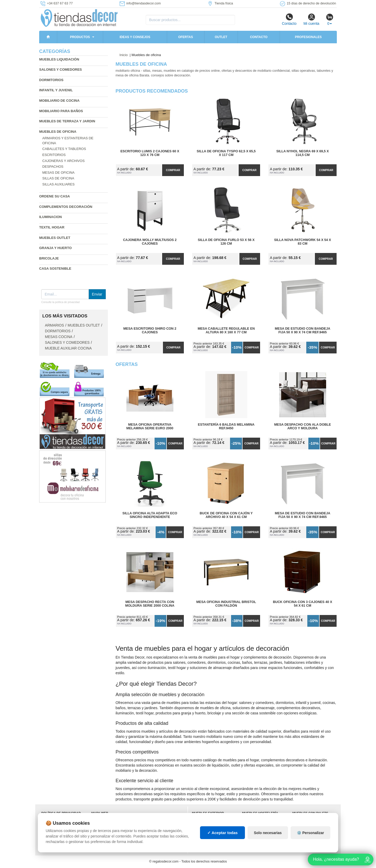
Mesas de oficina (58, 173)
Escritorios (54, 155)
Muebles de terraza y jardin (67, 121)
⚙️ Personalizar (310, 833)
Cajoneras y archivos (63, 161)
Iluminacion (51, 217)
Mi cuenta (311, 19)
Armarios (54, 325)
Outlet (221, 37)
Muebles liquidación (59, 59)
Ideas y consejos (135, 37)
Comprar (173, 170)
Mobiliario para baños (61, 111)
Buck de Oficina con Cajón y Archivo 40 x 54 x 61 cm (226, 515)
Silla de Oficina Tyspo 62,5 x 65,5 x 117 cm (226, 153)
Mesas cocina (59, 337)
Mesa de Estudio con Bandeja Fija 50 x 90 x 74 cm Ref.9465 (303, 330)
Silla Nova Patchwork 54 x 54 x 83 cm (303, 242)
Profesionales (308, 37)
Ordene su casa (55, 196)
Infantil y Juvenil (56, 90)
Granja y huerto (55, 248)
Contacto (289, 19)
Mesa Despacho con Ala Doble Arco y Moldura (302, 426)
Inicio (124, 55)
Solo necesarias (268, 833)
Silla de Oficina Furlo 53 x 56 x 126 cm (226, 242)
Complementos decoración (66, 207)
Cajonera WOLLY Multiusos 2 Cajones (150, 242)
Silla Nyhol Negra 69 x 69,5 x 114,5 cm (302, 153)
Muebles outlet (55, 238)
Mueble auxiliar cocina (68, 348)
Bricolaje (49, 258)
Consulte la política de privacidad (60, 302)
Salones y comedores (61, 70)
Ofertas (185, 37)
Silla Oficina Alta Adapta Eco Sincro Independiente (150, 515)
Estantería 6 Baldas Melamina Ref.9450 (226, 426)
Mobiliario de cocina (59, 101)
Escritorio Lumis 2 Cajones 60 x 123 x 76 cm (150, 153)
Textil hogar (52, 227)
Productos (80, 37)
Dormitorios (51, 80)
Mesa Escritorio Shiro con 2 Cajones (150, 330)
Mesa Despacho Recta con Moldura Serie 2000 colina (150, 604)
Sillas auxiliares (58, 184)
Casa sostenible (55, 269)
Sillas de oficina (58, 178)
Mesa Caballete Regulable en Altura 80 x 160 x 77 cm (226, 330)
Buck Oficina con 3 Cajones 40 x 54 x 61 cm (302, 604)
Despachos (53, 167)
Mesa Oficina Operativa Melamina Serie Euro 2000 (150, 426)
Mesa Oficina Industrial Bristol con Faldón (226, 604)
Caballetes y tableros (64, 149)
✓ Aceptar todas (223, 833)
